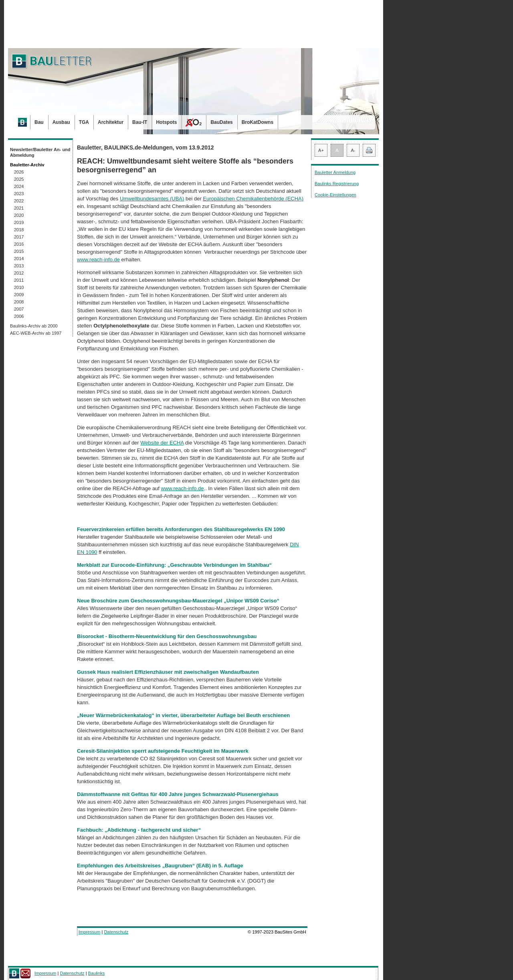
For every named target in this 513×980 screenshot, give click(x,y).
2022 (19, 201)
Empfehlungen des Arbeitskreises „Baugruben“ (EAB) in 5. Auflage (160, 866)
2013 (19, 266)
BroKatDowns (258, 122)
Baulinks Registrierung (337, 184)
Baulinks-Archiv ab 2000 (34, 326)
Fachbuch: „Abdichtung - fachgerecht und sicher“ (139, 830)
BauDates (221, 122)
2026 (19, 172)
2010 (19, 287)
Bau (39, 122)
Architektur (111, 122)
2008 (19, 302)
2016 (19, 244)
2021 (19, 208)
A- (353, 150)
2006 (19, 316)
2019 (19, 222)
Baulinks (97, 973)
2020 (19, 215)
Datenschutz (116, 932)
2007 (19, 309)
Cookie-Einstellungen (335, 195)
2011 (19, 280)
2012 (19, 273)
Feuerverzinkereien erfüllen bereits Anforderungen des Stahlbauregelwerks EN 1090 (181, 529)
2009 (19, 295)
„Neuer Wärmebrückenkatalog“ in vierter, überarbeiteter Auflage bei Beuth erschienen (183, 715)
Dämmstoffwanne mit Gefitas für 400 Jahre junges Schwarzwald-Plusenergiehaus (178, 794)
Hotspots (166, 122)
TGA (84, 122)
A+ (321, 150)
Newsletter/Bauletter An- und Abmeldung (40, 152)
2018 (19, 230)
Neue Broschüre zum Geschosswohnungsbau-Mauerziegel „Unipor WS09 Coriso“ (179, 601)
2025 (19, 179)
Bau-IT (140, 122)
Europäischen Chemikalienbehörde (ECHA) (253, 199)
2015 (19, 251)
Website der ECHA (162, 443)
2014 (19, 259)
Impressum (89, 932)
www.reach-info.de (98, 260)
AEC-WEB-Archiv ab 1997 (36, 333)
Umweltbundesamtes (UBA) (152, 199)
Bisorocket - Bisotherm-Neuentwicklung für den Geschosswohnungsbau (167, 636)
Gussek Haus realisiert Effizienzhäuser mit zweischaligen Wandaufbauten (168, 672)
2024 (19, 186)
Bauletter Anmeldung (335, 172)
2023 (19, 194)
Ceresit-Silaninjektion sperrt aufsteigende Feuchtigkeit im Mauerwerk (163, 751)
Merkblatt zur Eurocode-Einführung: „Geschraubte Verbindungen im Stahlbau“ (174, 565)
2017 (19, 237)
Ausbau (61, 122)
